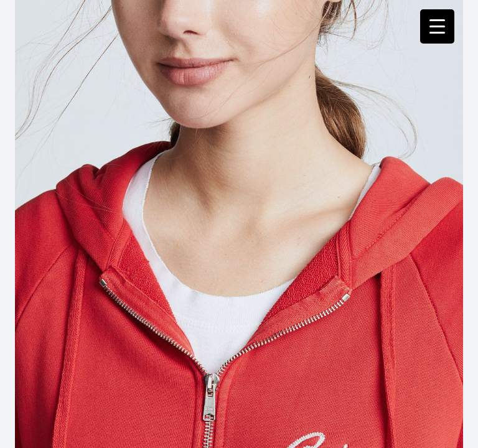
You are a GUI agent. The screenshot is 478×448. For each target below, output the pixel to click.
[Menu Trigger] (437, 26)
